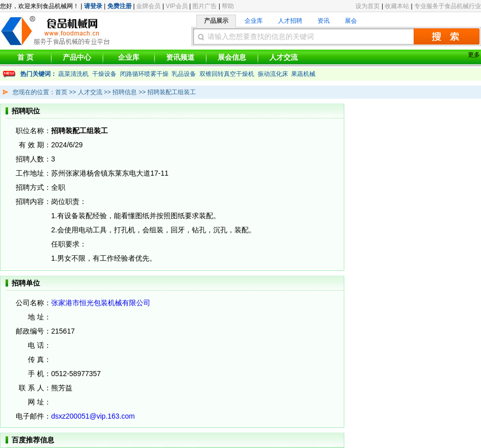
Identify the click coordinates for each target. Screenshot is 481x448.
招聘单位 (26, 283)
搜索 (447, 36)
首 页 (25, 57)
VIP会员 (176, 6)
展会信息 (232, 57)
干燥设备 (104, 74)
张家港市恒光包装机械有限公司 (101, 303)
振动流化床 (273, 74)
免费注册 (119, 6)
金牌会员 (148, 6)
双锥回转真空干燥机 (227, 74)
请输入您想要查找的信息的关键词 (261, 36)
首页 (61, 92)
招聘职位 (26, 111)
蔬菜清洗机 (73, 74)
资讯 (324, 21)
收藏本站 (397, 6)
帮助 (228, 6)
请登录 (93, 6)
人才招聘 (290, 21)
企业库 (254, 21)
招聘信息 (124, 92)
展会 (351, 21)
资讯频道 (180, 57)
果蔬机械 (303, 74)
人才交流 (284, 57)
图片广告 (205, 6)
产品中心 (77, 57)
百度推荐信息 (33, 440)
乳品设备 (184, 74)
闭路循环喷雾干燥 (144, 74)
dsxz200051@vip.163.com (93, 416)
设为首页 (368, 6)
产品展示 (216, 21)
